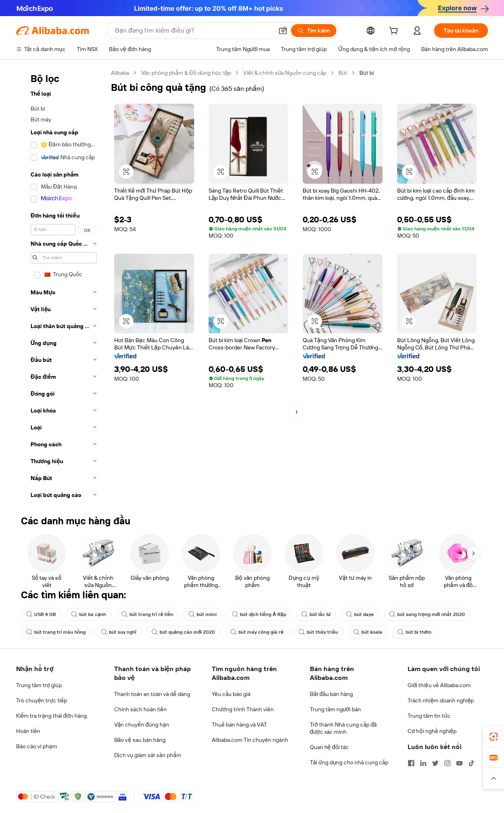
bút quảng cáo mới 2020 (183, 632)
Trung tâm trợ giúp (39, 685)
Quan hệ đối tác (330, 747)
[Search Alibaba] (193, 31)
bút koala (368, 632)
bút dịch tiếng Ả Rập (259, 614)
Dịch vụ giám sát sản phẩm (148, 755)
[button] (283, 31)
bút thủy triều (318, 632)
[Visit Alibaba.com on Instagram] (447, 763)
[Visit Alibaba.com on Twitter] (435, 763)
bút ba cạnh (89, 614)
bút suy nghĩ (119, 632)
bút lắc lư (316, 614)
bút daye (360, 614)
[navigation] (61, 286)
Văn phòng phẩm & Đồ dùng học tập (186, 73)
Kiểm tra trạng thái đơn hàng (51, 716)
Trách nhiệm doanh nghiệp (441, 700)
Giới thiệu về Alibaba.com (439, 685)
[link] (494, 737)
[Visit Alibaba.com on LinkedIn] (423, 763)
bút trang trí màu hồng (56, 632)
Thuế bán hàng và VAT (239, 725)
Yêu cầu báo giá (231, 694)
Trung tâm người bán (336, 709)
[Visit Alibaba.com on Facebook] (411, 763)
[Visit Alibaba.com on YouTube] (459, 763)
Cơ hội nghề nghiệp (432, 731)
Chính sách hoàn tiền (140, 709)
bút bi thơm (415, 632)
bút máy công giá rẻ (257, 632)
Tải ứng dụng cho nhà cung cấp (349, 762)
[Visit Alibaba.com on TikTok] (471, 763)
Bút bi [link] (367, 73)
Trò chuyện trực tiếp (42, 700)
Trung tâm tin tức (429, 716)
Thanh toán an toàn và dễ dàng (152, 694)
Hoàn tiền (28, 731)
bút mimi (203, 614)
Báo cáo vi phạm (37, 746)
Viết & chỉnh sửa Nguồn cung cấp (285, 73)
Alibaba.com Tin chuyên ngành (250, 740)
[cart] (395, 32)
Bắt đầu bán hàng (332, 694)
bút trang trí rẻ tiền (147, 614)
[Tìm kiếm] (314, 31)
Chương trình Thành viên (243, 709)
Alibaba (120, 73)
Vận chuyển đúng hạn (142, 725)
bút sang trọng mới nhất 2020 (427, 614)
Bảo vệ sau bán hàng (140, 740)
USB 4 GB (41, 614)
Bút (343, 73)
